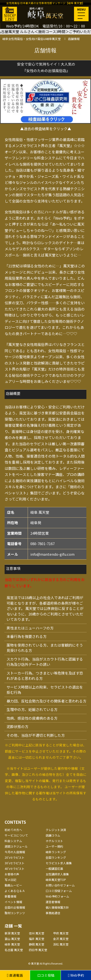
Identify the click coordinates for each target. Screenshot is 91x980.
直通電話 (15, 975)
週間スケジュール (16, 846)
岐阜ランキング (56, 852)
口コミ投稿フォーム (59, 891)
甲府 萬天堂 (61, 933)
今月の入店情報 (15, 852)
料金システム (13, 841)
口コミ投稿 (45, 975)
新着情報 (10, 896)
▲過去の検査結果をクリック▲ (46, 129)
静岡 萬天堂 (37, 944)
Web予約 (76, 975)
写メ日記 (10, 880)
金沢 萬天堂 (61, 939)
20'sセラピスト (15, 857)
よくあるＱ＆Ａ (15, 891)
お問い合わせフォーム (60, 885)
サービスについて (16, 835)
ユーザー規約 (54, 846)
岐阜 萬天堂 (12, 944)
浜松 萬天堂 (61, 944)
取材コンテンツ (15, 913)
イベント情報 (13, 902)
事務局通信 (53, 913)
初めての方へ (13, 830)
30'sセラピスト (15, 863)
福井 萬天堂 (37, 939)
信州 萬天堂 (37, 933)
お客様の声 (12, 874)
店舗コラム (53, 835)
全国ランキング (56, 857)
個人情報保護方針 (57, 907)
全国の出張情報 (15, 907)
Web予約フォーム (57, 896)
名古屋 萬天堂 (14, 950)
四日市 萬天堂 (38, 950)
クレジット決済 (56, 830)
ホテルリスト (54, 841)
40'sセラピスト (15, 868)
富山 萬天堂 (12, 939)
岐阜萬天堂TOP (56, 880)
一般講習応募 (54, 868)
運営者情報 (53, 902)
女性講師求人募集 (57, 874)
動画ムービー (13, 885)
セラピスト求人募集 (59, 863)
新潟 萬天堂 (12, 933)
